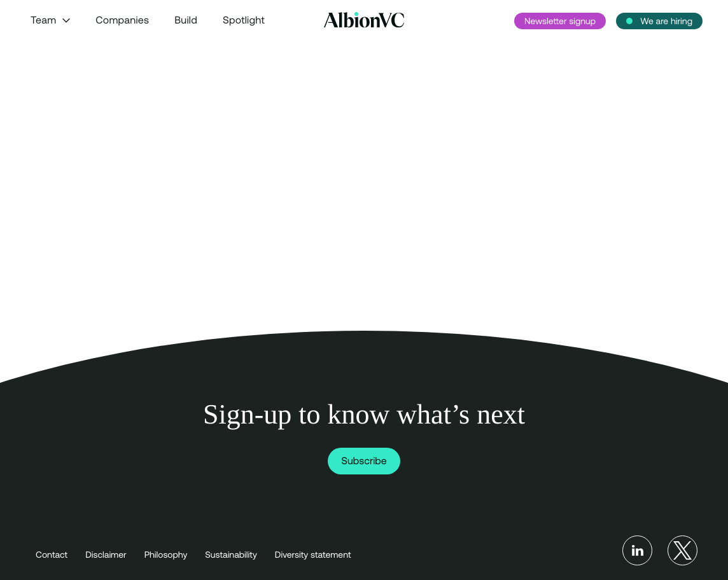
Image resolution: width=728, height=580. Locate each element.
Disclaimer (106, 555)
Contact (52, 555)
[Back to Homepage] (364, 20)
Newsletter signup (560, 21)
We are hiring (666, 21)
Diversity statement (313, 555)
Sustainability (231, 555)
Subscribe (364, 461)
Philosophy (166, 555)
